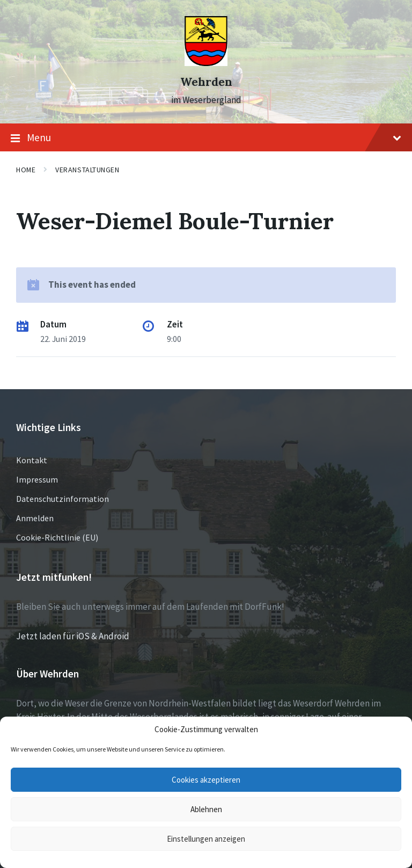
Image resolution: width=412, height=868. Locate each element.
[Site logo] (206, 63)
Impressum (37, 479)
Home (26, 170)
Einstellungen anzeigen (206, 839)
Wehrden (206, 82)
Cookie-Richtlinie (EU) (57, 537)
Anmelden (35, 518)
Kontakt (32, 460)
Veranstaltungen (87, 170)
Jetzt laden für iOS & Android (73, 636)
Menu (206, 138)
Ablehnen (206, 809)
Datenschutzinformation (62, 499)
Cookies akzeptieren (206, 780)
